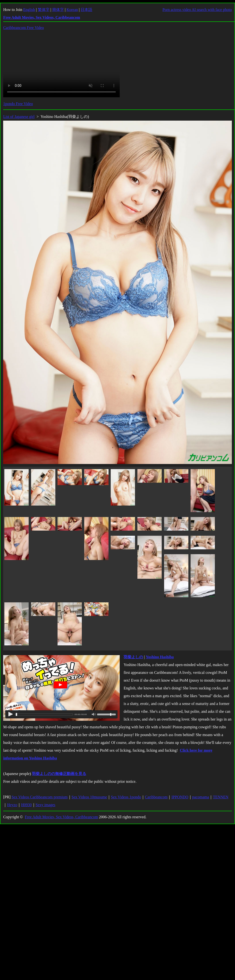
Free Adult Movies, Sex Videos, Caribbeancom (61, 817)
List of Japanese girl (19, 117)
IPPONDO (180, 797)
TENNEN (221, 797)
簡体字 (58, 10)
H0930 (26, 805)
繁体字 (44, 10)
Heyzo (12, 805)
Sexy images (46, 805)
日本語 (86, 10)
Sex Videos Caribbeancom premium (39, 797)
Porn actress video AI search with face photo (197, 10)
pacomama (201, 797)
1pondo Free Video (18, 104)
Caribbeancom (156, 797)
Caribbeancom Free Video (24, 28)
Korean (72, 10)
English (29, 10)
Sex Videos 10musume (89, 797)
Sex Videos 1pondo (126, 797)
